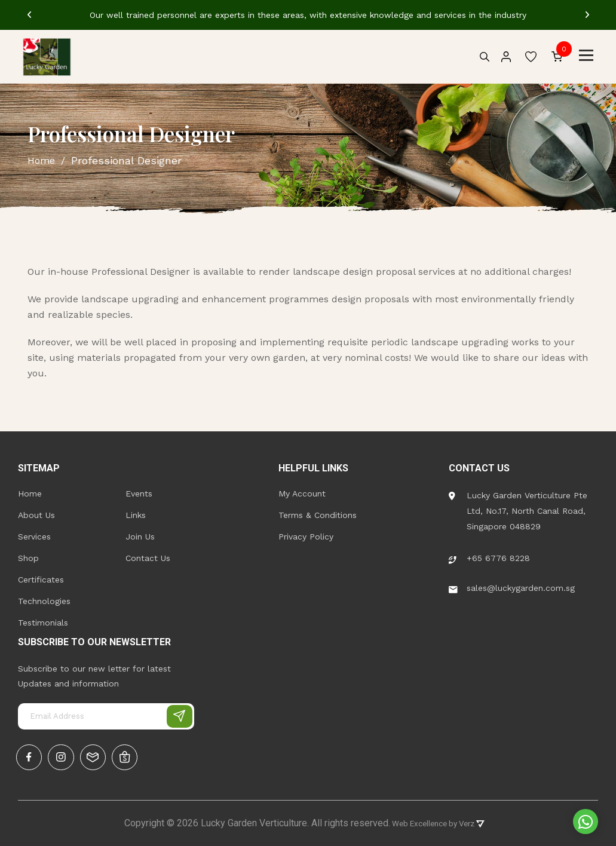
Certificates (41, 577)
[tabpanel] (308, 15)
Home (30, 491)
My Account (302, 491)
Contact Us (148, 556)
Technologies (44, 599)
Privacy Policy (306, 534)
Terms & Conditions (318, 513)
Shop (28, 556)
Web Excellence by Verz (438, 823)
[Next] (587, 15)
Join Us (140, 534)
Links (136, 513)
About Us (36, 513)
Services (34, 534)
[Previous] (30, 15)
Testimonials (43, 620)
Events (139, 491)
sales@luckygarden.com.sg (512, 586)
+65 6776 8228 (489, 556)
